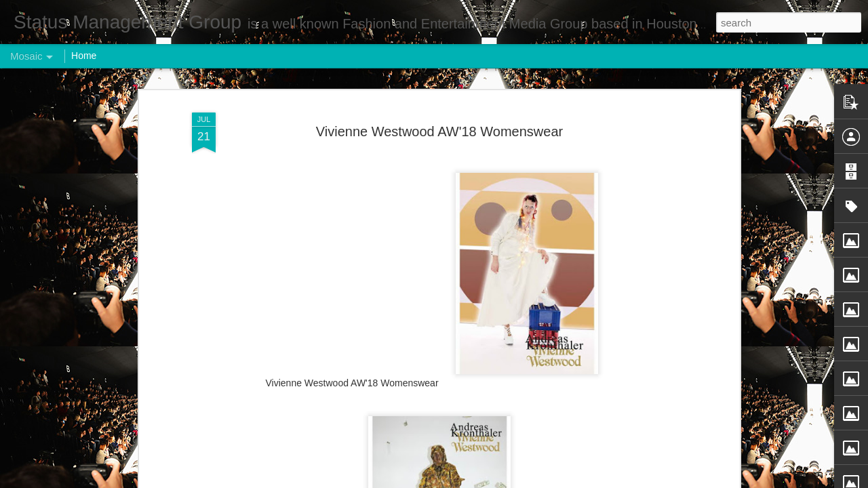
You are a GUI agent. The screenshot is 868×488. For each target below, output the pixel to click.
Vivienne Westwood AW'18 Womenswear (439, 129)
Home (84, 56)
